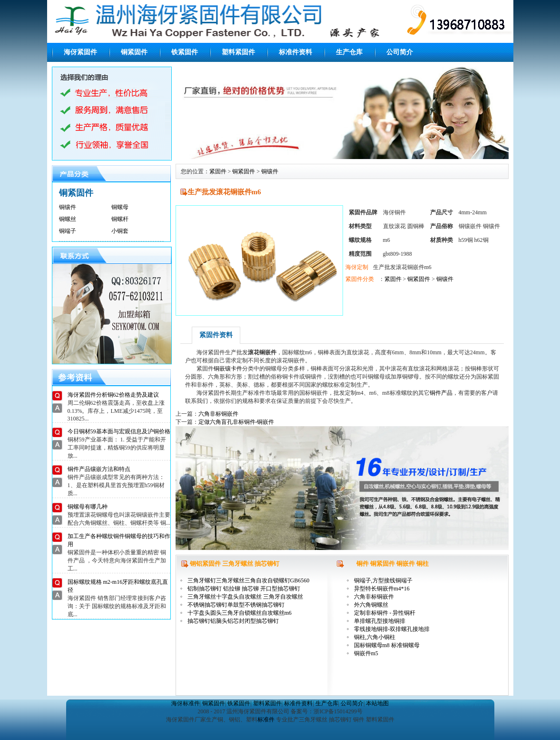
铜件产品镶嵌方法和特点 (99, 469)
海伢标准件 (186, 703)
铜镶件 (68, 207)
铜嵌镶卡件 (228, 369)
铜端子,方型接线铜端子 (383, 580)
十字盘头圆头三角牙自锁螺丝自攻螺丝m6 (240, 613)
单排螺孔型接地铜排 (380, 621)
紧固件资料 (216, 335)
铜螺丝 (68, 219)
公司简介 (400, 52)
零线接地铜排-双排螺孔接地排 (392, 629)
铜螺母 (120, 207)
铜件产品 (441, 393)
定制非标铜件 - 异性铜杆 (385, 613)
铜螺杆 (120, 219)
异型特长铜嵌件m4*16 (382, 589)
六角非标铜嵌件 (218, 414)
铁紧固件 (185, 52)
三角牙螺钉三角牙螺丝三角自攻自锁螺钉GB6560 (249, 580)
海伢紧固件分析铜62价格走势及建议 (113, 395)
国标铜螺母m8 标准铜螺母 (387, 645)
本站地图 (377, 703)
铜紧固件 (134, 52)
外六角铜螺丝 (371, 605)
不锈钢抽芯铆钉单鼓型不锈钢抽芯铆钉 (236, 605)
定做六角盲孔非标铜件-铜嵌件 (236, 422)
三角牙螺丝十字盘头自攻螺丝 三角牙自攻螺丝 (245, 597)
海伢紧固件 (80, 52)
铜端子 (68, 231)
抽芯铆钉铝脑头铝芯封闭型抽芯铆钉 (233, 621)
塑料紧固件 (238, 52)
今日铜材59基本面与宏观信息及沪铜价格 (119, 431)
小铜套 (120, 231)
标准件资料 (295, 52)
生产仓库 (349, 52)
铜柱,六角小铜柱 (375, 637)
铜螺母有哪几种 (88, 507)
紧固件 (218, 171)
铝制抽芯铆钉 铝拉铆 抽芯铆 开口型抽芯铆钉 (244, 589)
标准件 (266, 720)
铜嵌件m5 (366, 653)
